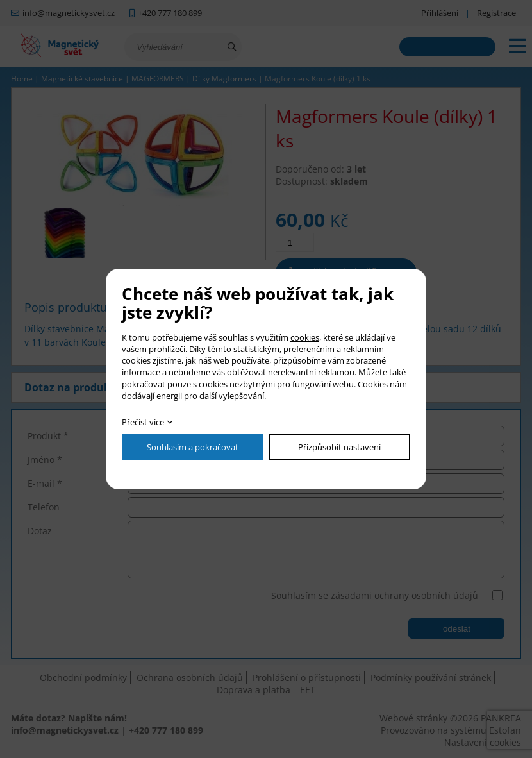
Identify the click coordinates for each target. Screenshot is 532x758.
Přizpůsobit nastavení (339, 447)
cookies (305, 337)
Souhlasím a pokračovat (193, 447)
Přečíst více (143, 422)
